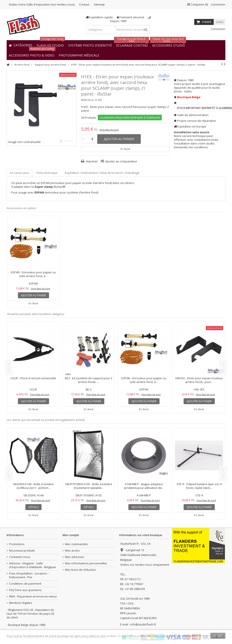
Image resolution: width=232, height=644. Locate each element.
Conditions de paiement (25, 584)
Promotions (17, 544)
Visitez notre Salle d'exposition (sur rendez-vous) (42, 4)
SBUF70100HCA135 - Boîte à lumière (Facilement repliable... (89, 486)
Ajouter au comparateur (121, 161)
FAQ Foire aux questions (25, 590)
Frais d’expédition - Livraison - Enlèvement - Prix (29, 575)
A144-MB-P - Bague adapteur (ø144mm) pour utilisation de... (144, 486)
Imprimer (92, 161)
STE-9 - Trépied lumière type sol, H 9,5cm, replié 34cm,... (199, 486)
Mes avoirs (72, 551)
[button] (79, 55)
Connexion (218, 4)
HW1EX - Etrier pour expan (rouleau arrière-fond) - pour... (199, 380)
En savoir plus (20, 173)
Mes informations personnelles (86, 563)
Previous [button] (9, 368)
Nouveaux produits (22, 551)
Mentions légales (21, 603)
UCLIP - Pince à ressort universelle (33, 378)
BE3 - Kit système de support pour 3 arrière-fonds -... (89, 380)
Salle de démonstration (193, 115)
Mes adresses (75, 557)
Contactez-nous (20, 557)
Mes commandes (76, 544)
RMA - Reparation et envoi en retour (33, 596)
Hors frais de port (109, 130)
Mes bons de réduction (80, 570)
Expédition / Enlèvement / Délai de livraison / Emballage (102, 173)
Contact (84, 4)
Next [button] (223, 368)
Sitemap (99, 4)
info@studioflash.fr (143, 624)
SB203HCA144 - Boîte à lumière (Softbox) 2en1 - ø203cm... (33, 486)
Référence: (88, 100)
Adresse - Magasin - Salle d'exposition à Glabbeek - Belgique (32, 565)
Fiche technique (47, 173)
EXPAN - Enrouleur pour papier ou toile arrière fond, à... (33, 274)
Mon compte (71, 535)
